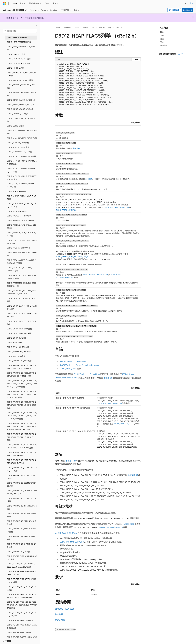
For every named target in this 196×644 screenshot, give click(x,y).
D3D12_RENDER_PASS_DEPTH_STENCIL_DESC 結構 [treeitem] (22, 581)
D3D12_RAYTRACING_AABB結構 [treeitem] (19, 361)
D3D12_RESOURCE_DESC (66, 533)
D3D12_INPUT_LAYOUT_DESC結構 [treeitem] (20, 109)
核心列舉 (59, 614)
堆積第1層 (108, 378)
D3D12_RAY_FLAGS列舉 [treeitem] (16, 356)
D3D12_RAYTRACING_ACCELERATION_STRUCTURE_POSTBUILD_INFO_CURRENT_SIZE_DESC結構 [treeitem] (22, 394)
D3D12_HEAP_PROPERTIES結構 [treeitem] (19, 42)
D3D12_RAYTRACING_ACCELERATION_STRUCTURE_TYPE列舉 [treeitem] (22, 462)
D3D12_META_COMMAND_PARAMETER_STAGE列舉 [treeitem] (22, 178)
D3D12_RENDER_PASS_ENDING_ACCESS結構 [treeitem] (21, 588)
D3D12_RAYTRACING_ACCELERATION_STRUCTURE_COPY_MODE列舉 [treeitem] (22, 374)
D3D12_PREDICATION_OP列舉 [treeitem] (19, 248)
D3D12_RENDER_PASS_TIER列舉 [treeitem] (19, 632)
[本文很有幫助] (179, 54)
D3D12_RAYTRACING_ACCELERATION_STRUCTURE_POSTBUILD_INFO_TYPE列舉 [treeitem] (22, 437)
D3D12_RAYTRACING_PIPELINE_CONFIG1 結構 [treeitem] (22, 530)
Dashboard (187, 10)
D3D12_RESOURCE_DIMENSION (116, 207)
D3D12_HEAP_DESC (68, 369)
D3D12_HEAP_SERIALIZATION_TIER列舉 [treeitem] (21, 48)
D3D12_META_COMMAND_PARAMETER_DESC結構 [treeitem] (22, 162)
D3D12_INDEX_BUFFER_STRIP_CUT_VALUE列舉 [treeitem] (22, 74)
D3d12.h (119, 27)
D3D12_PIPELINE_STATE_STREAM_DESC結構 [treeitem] (22, 226)
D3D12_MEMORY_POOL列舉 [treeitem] (18, 147)
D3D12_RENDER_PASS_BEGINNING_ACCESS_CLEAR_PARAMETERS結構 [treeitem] (22, 565)
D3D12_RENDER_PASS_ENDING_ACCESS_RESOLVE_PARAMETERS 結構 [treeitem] (21, 596)
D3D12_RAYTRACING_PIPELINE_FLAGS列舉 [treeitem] (22, 538)
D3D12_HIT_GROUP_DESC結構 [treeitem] (19, 59)
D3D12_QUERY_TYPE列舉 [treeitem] (17, 338)
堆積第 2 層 (71, 461)
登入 (191, 3)
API (93, 27)
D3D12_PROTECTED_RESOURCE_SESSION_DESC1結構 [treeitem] (22, 277)
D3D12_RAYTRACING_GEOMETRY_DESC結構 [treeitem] (22, 477)
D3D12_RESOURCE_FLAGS (66, 210)
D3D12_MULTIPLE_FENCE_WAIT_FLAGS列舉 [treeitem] (21, 198)
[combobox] (20, 31)
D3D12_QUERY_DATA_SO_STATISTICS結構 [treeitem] (21, 323)
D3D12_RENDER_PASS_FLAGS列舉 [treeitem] (20, 620)
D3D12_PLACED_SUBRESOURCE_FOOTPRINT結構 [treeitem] (22, 242)
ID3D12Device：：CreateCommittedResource (80, 365)
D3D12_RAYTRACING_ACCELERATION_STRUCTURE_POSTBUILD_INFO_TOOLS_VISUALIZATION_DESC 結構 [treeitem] (22, 426)
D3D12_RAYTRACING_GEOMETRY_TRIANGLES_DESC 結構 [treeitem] (22, 492)
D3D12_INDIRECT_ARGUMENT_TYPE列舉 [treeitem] (22, 94)
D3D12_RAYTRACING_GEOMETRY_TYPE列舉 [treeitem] (22, 500)
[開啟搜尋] (186, 3)
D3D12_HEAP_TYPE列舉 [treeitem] (16, 54)
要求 (162, 42)
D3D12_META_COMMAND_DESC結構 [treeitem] (21, 156)
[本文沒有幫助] (182, 54)
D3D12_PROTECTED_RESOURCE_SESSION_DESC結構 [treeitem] (22, 269)
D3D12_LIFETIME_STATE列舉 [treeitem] (18, 114)
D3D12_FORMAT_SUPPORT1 (72, 542)
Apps (77, 27)
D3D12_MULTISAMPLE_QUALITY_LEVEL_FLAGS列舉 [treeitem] (22, 205)
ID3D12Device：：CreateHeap (73, 362)
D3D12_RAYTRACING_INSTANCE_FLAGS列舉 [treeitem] (22, 515)
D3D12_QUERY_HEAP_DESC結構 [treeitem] (19, 329)
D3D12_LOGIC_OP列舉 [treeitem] (16, 126)
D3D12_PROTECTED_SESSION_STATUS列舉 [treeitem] (22, 300)
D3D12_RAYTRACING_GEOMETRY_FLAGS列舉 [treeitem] (22, 484)
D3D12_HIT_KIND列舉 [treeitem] (15, 68)
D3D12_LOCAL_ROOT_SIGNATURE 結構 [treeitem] (21, 120)
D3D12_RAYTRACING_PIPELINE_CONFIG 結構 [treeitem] (22, 523)
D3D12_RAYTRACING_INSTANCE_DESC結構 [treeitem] (22, 507)
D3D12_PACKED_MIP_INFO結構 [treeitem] (19, 216)
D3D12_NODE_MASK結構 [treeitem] (17, 211)
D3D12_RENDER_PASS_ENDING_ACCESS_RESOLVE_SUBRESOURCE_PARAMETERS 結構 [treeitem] (22, 605)
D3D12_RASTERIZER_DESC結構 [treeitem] (19, 352)
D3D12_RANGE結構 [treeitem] (14, 342)
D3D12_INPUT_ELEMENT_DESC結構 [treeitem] (21, 105)
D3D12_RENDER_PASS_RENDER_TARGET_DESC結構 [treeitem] (22, 626)
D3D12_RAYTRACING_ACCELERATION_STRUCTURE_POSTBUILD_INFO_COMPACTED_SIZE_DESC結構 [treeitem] (22, 384)
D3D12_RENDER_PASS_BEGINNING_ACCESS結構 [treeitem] (22, 558)
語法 (162, 32)
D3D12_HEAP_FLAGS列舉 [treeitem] (17, 37)
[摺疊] (36, 26)
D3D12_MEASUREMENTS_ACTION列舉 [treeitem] (22, 138)
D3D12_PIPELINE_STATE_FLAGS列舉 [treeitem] (21, 220)
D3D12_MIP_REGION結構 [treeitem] (17, 191)
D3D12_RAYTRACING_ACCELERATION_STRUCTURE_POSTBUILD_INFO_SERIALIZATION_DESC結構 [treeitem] (22, 416)
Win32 (85, 27)
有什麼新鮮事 (174, 10)
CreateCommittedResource (111, 527)
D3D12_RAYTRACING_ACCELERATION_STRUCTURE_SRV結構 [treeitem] (22, 454)
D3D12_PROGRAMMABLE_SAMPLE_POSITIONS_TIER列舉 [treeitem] (21, 262)
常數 (162, 35)
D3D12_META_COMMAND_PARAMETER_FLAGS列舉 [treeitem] (22, 170)
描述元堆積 (60, 620)
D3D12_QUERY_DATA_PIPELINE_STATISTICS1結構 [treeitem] (22, 315)
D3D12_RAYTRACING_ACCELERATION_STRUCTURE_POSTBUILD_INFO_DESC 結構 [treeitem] (22, 405)
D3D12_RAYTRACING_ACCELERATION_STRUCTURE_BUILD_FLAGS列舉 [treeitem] (22, 367)
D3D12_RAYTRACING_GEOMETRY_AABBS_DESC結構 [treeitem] (22, 469)
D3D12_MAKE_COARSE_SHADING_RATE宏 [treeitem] (22, 132)
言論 (162, 39)
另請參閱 (164, 45)
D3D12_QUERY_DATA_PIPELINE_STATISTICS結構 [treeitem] (22, 307)
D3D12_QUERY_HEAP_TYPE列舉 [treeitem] (19, 333)
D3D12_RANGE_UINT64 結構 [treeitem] (18, 347)
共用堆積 (76, 148)
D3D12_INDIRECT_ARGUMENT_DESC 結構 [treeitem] (21, 86)
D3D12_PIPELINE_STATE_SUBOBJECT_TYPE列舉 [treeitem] (22, 234)
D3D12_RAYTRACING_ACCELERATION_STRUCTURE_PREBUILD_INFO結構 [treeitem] (22, 446)
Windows (67, 27)
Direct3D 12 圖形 (105, 27)
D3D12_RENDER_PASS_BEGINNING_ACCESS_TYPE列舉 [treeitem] (22, 573)
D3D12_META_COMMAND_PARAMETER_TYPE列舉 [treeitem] (22, 185)
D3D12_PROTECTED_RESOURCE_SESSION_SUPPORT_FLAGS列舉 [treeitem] (22, 292)
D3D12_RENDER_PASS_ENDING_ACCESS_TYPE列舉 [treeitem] (21, 614)
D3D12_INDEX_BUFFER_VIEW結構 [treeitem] (20, 80)
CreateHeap (129, 524)
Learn (58, 27)
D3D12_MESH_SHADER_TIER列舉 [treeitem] (20, 152)
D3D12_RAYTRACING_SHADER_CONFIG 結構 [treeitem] (22, 546)
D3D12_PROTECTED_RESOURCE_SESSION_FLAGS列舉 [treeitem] (22, 285)
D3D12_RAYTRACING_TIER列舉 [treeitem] (19, 552)
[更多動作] (139, 28)
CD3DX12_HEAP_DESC (65, 609)
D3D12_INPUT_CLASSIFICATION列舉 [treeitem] (21, 100)
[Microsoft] (5, 3)
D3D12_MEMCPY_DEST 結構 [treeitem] (18, 143)
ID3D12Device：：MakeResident (95, 275)
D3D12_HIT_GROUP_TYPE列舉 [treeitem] (19, 63)
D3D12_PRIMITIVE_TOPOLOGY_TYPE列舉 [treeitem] (22, 254)
